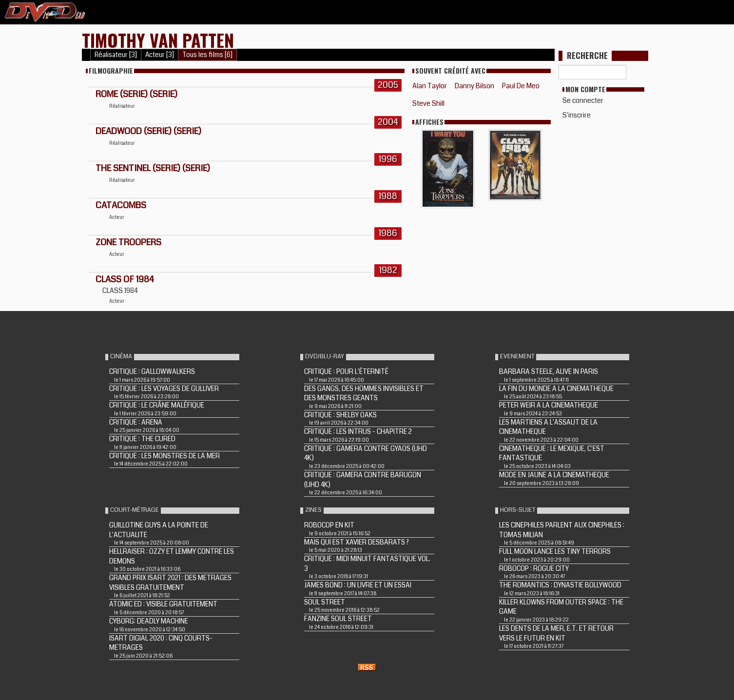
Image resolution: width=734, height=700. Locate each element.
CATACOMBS (121, 205)
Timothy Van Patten (158, 40)
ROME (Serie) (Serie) (136, 94)
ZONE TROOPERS (128, 242)
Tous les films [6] (207, 55)
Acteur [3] (160, 55)
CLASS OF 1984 (125, 279)
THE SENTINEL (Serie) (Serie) (153, 168)
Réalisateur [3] (116, 55)
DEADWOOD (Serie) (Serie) (148, 131)
